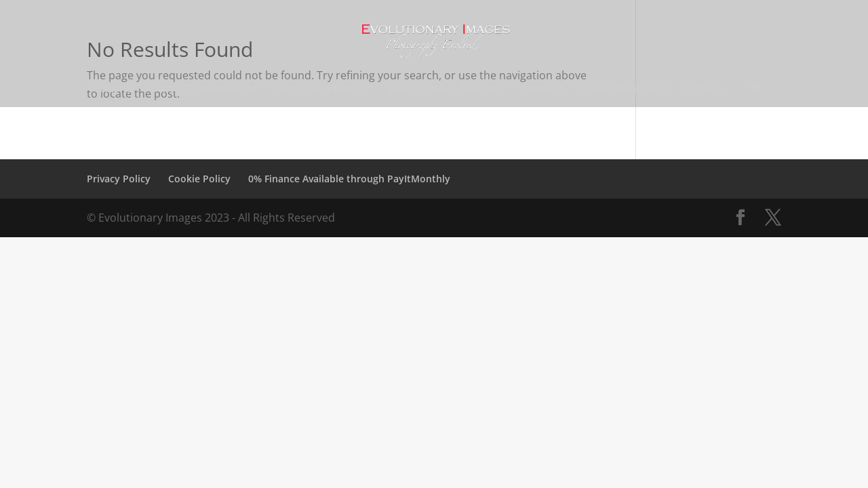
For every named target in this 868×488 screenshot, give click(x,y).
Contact (542, 89)
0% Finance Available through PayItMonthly (349, 179)
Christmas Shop (625, 89)
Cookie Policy (199, 179)
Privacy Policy (119, 179)
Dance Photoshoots (204, 89)
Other (702, 89)
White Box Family (322, 89)
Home (116, 89)
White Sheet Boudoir (445, 89)
